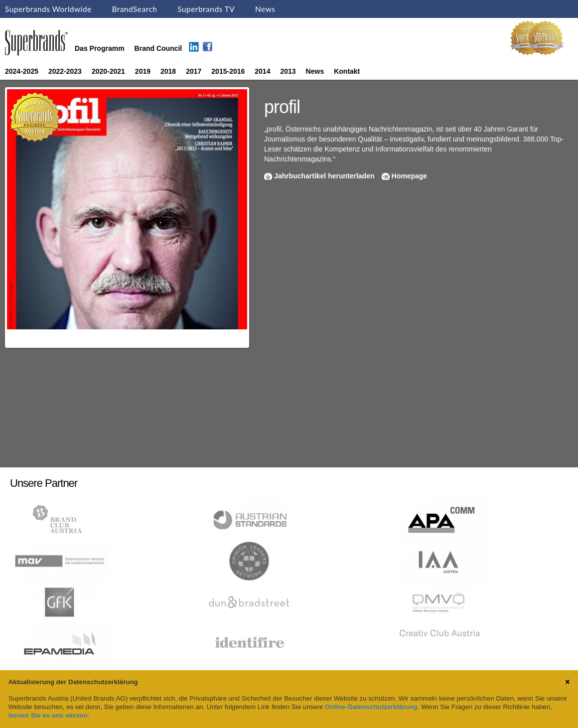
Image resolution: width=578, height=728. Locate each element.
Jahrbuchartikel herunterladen (324, 176)
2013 (288, 71)
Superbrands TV (206, 9)
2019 (143, 71)
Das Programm (100, 48)
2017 (194, 71)
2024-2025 (22, 71)
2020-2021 (108, 71)
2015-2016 (228, 71)
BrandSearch (134, 9)
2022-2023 (65, 71)
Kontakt (347, 71)
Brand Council (158, 48)
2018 (168, 71)
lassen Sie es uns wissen (48, 715)
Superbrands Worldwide (48, 9)
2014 (262, 71)
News (265, 9)
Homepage (410, 176)
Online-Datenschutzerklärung (371, 707)
